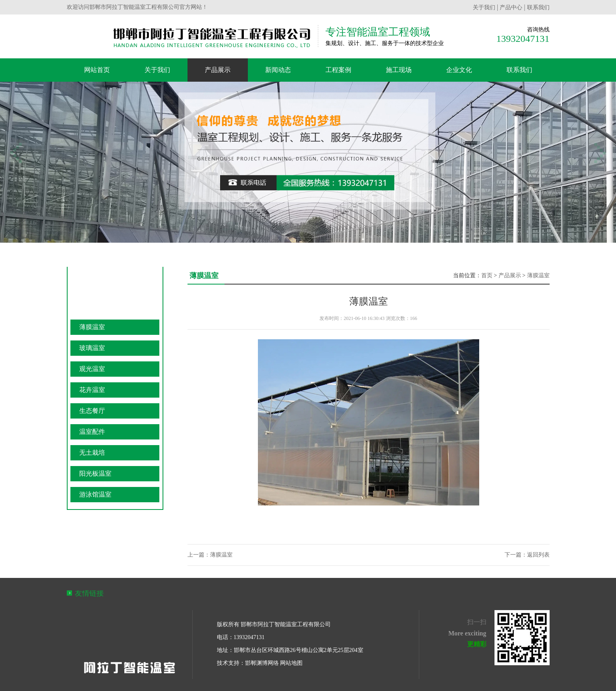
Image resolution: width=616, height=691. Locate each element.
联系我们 (538, 7)
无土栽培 (92, 453)
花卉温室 (92, 390)
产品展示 (218, 70)
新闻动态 (278, 70)
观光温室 (92, 369)
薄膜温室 (92, 327)
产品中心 (511, 7)
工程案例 (338, 70)
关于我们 (484, 7)
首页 (487, 275)
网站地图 (291, 663)
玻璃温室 (92, 348)
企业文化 (459, 70)
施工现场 (399, 70)
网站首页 (97, 70)
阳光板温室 (95, 473)
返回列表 (538, 555)
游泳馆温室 (95, 494)
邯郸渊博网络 (262, 663)
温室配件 (92, 432)
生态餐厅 (92, 411)
